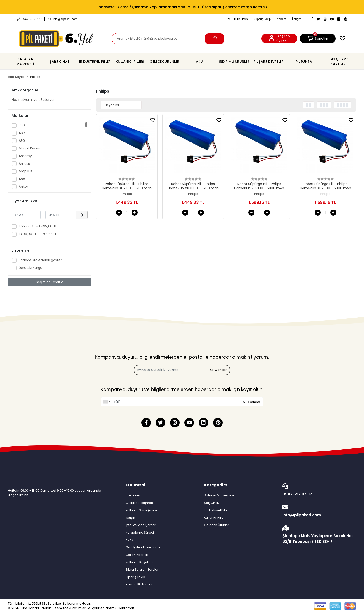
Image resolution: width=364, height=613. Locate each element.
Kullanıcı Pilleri (215, 518)
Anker (23, 187)
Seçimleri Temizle (50, 282)
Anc (22, 179)
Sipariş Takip (263, 19)
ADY (22, 133)
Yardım (281, 19)
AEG (22, 141)
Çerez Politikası (137, 555)
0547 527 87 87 (318, 490)
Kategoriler (216, 485)
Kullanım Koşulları (139, 562)
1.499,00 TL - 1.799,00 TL (38, 234)
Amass (24, 164)
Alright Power (29, 148)
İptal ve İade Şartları (141, 525)
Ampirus (25, 171)
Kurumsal (135, 485)
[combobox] (106, 402)
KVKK (130, 540)
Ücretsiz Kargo (30, 268)
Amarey (25, 156)
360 (22, 125)
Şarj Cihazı (212, 503)
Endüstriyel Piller (216, 510)
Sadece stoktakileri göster (40, 260)
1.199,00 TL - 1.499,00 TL (38, 226)
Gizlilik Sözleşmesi (140, 503)
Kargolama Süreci (140, 532)
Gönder (218, 370)
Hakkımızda (135, 495)
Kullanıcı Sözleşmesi (141, 510)
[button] (318, 39)
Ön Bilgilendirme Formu (144, 547)
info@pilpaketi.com (318, 511)
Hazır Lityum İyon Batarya (33, 100)
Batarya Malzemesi (219, 495)
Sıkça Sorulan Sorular (142, 570)
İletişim (297, 19)
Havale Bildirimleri (139, 584)
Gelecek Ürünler (217, 525)
